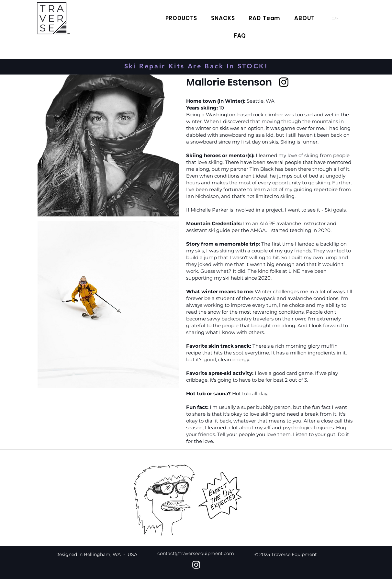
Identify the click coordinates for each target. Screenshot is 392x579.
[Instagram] (284, 82)
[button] (340, 18)
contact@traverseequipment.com (196, 553)
